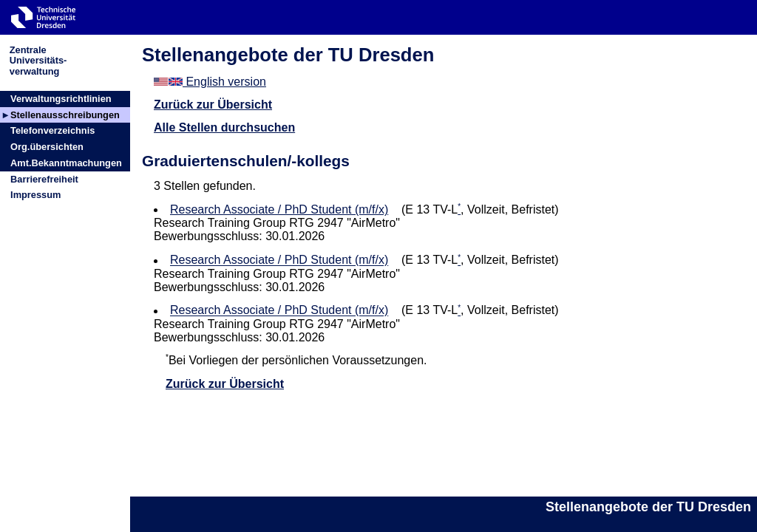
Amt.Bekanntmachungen (66, 163)
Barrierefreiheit (44, 179)
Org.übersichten (47, 147)
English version (210, 82)
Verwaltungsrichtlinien (61, 99)
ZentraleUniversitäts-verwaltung (38, 60)
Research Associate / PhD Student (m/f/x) (279, 209)
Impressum (35, 195)
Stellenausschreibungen (65, 115)
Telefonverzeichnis (52, 130)
